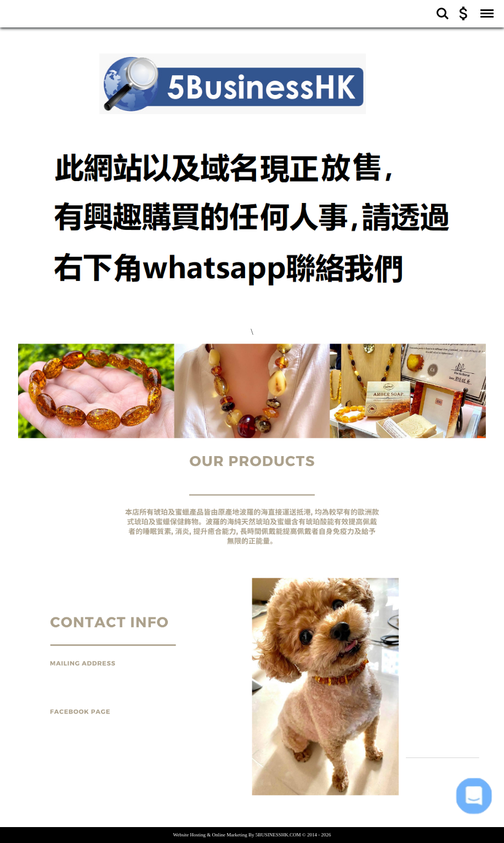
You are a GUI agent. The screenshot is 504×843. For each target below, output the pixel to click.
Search (443, 14)
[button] (473, 796)
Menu (485, 8)
